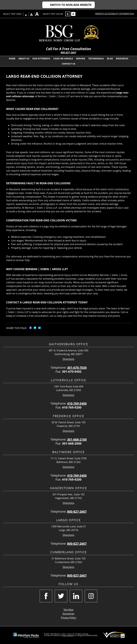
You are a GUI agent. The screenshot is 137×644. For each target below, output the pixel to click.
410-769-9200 (72, 407)
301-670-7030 (77, 368)
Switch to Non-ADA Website (71, 5)
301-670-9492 (72, 372)
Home (12, 58)
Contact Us (68, 64)
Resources (122, 58)
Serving (81, 58)
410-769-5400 (77, 403)
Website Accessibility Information (115, 14)
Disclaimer (68, 614)
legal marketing (68, 635)
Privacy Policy (68, 618)
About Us (24, 58)
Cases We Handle (63, 58)
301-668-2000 (72, 443)
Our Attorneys (41, 58)
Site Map (69, 610)
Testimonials (96, 58)
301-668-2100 (77, 439)
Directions (68, 359)
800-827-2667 (68, 53)
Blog (110, 58)
